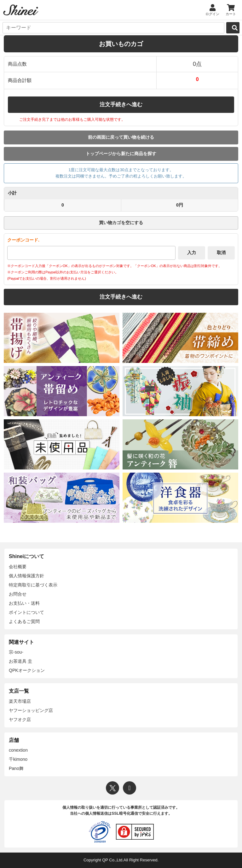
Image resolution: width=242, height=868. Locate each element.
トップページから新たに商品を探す (121, 154)
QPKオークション (27, 670)
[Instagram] (130, 788)
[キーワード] (113, 28)
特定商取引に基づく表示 (33, 585)
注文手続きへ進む (121, 105)
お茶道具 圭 (20, 661)
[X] (112, 788)
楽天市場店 (20, 701)
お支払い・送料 (24, 603)
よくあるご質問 (24, 621)
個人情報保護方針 (26, 576)
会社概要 (18, 567)
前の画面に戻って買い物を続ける (121, 137)
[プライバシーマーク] (100, 832)
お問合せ (18, 594)
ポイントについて (26, 612)
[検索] (233, 28)
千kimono (18, 759)
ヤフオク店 (20, 719)
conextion (18, 750)
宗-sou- (16, 652)
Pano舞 (16, 768)
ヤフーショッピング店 (31, 710)
